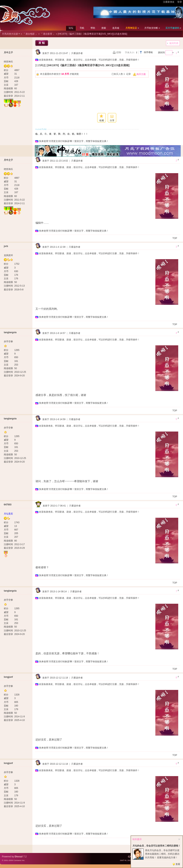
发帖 (42, 43)
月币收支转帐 (151, 28)
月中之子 (8, 53)
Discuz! (19, 857)
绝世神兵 (8, 62)
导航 (82, 28)
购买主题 (141, 74)
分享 (112, 120)
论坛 (71, 28)
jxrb (6, 246)
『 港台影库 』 (48, 34)
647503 (8, 505)
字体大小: (130, 53)
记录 (128, 74)
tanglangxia (10, 332)
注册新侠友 (169, 2)
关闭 (179, 839)
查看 (178, 864)
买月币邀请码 (172, 28)
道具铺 (116, 28)
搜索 (104, 28)
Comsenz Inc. (19, 860)
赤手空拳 (8, 342)
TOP (175, 238)
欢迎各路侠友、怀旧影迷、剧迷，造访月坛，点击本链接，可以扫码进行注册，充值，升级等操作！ (89, 60)
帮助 (93, 28)
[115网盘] (41, 65)
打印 (119, 53)
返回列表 (174, 43)
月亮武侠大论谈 (10, 34)
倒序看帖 (148, 52)
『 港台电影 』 (30, 34)
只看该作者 (77, 53)
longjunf (8, 677)
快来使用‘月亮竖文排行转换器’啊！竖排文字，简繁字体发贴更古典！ (74, 141)
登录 (180, 2)
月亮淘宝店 (131, 28)
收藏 (102, 120)
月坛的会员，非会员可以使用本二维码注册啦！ (157, 846)
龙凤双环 (8, 255)
